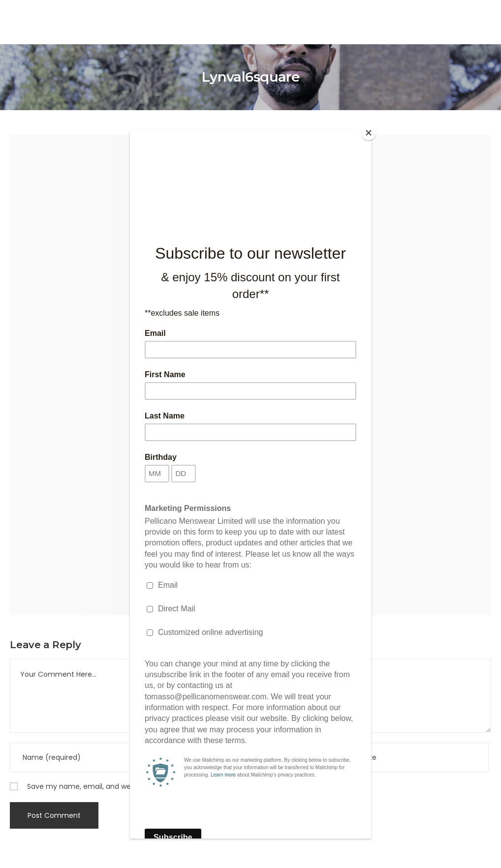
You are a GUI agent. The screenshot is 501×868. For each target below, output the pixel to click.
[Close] (369, 133)
